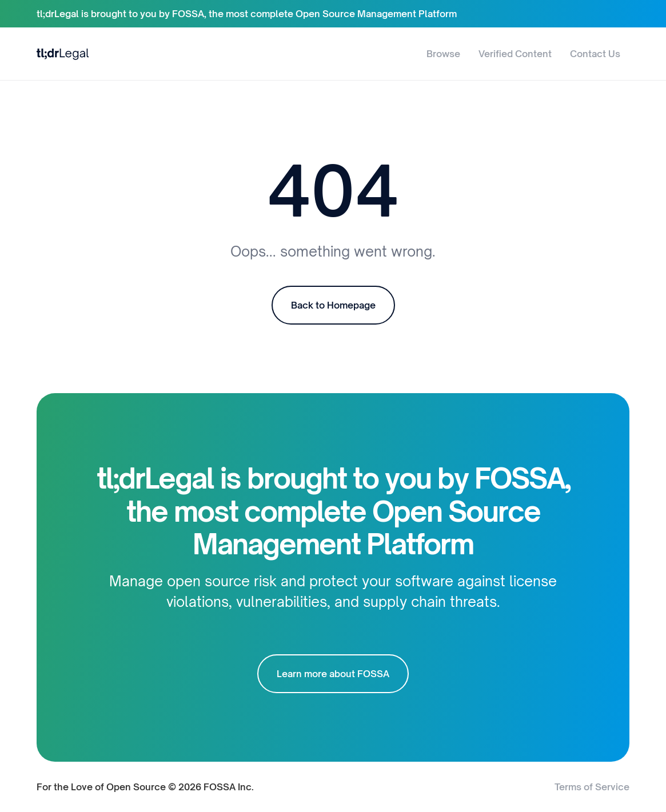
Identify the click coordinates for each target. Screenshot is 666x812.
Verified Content (515, 54)
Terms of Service (592, 787)
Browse (443, 54)
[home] (63, 53)
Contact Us (595, 54)
